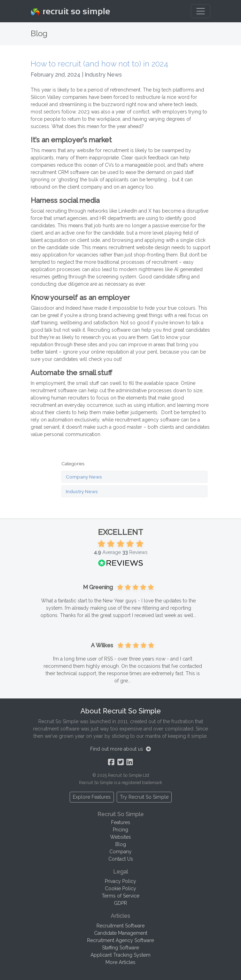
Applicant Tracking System (120, 955)
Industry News (82, 491)
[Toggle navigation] (201, 11)
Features (121, 822)
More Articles (120, 962)
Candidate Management (121, 933)
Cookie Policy (120, 888)
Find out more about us (120, 749)
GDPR (120, 903)
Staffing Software (120, 948)
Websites (120, 837)
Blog (121, 844)
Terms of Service (120, 896)
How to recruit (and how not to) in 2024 (99, 64)
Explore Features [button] (92, 797)
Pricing (120, 830)
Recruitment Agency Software (120, 940)
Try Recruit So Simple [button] (144, 797)
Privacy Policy (120, 881)
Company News (84, 477)
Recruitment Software (120, 926)
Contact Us (121, 859)
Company (120, 852)
